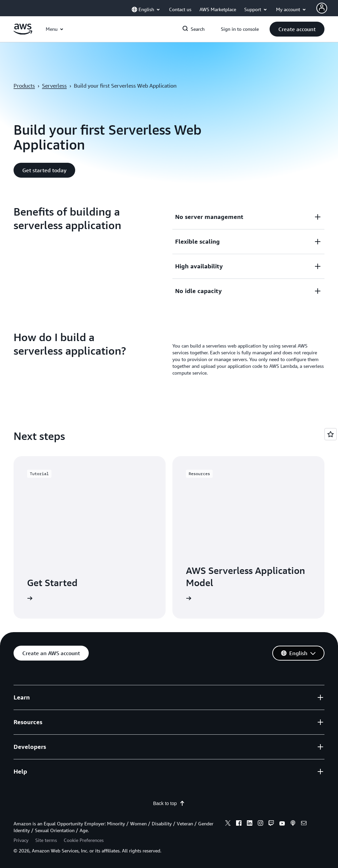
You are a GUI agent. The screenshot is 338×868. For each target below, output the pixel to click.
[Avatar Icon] (322, 8)
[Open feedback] (331, 434)
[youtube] (282, 824)
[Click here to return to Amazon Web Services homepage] (23, 33)
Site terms (46, 840)
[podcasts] (293, 824)
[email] (304, 824)
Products (24, 86)
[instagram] (260, 824)
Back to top (169, 803)
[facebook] (239, 824)
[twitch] (271, 824)
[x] (228, 824)
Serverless (54, 86)
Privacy (21, 840)
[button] (297, 29)
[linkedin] (250, 824)
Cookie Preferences (84, 840)
